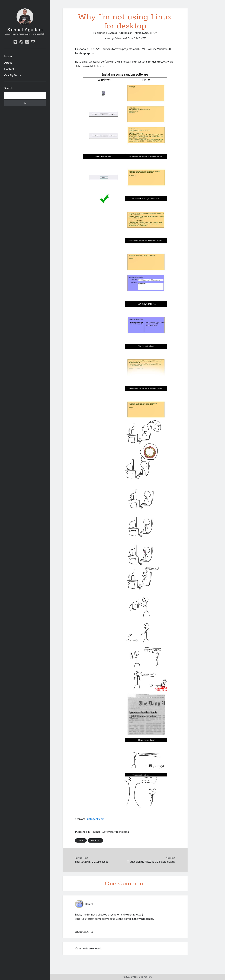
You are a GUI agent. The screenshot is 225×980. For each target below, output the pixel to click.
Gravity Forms (13, 75)
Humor (96, 832)
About (8, 62)
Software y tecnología (116, 832)
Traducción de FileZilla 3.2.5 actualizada (151, 861)
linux (81, 840)
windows (95, 840)
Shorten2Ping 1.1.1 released (92, 861)
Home (8, 56)
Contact (9, 69)
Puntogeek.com (95, 819)
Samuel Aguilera (25, 30)
